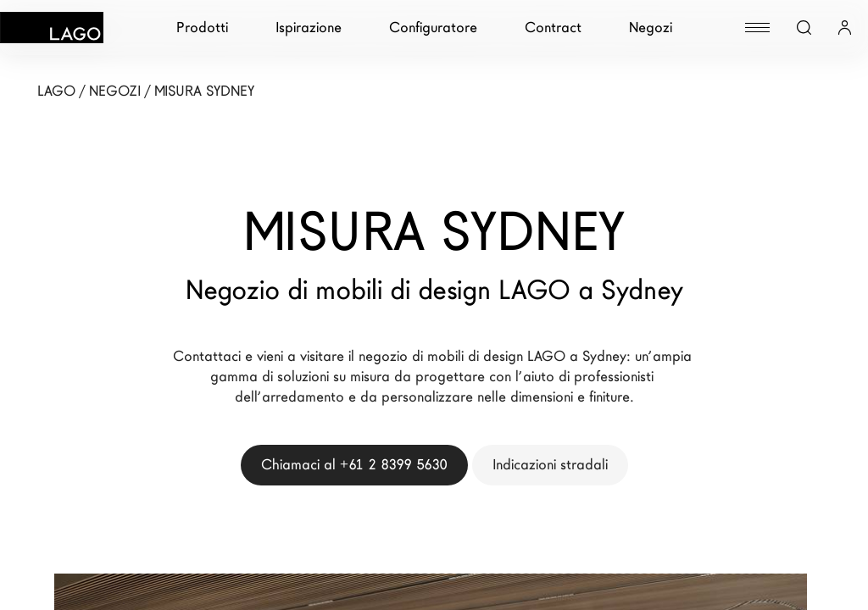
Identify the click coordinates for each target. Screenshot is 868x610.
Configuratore (433, 28)
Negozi (651, 28)
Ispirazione (309, 28)
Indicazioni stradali (550, 465)
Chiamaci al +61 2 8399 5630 (354, 465)
